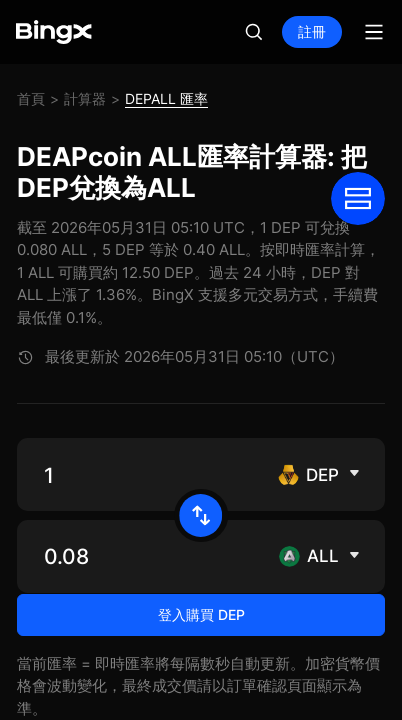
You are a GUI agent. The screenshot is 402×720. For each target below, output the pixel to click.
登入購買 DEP (201, 666)
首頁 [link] (31, 98)
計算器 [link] (85, 98)
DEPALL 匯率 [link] (166, 98)
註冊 (312, 31)
